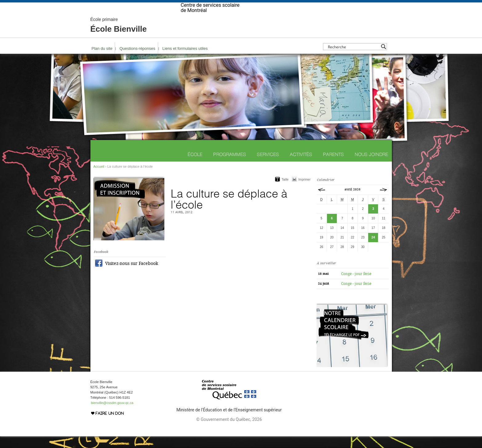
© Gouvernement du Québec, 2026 (229, 431)
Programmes (230, 166)
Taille (285, 191)
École (195, 166)
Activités (301, 166)
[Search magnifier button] (383, 58)
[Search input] (353, 58)
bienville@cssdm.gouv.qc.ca (112, 414)
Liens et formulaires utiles (185, 60)
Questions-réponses (137, 60)
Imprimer (304, 191)
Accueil (99, 178)
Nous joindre (371, 166)
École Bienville (119, 37)
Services (268, 166)
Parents (333, 166)
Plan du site (102, 60)
